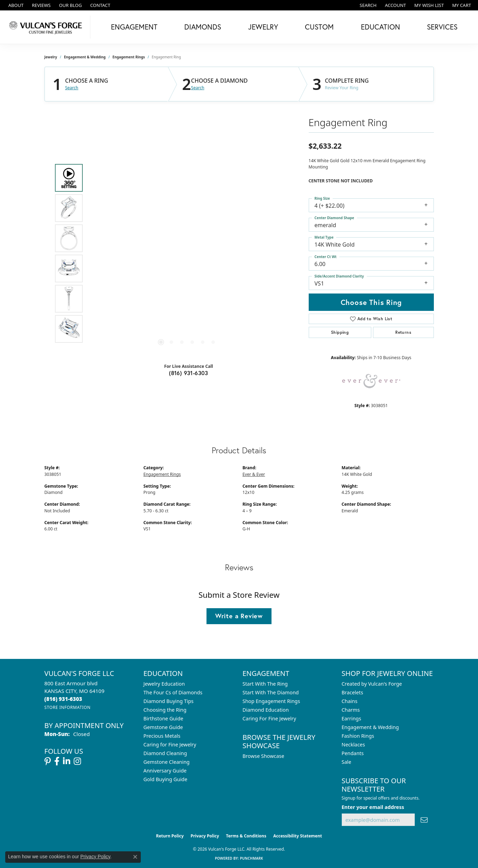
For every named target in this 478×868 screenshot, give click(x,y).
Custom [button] (319, 27)
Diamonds (203, 27)
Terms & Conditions (246, 836)
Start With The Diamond (271, 692)
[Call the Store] (63, 699)
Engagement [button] (134, 27)
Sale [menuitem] (347, 762)
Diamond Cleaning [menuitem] (165, 753)
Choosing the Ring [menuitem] (165, 710)
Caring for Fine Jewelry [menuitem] (170, 745)
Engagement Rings (129, 57)
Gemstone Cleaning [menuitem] (167, 762)
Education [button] (380, 27)
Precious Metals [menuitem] (162, 736)
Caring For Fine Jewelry (269, 718)
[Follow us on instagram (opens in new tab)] (77, 761)
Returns (403, 332)
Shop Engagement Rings (272, 701)
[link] (15, 5)
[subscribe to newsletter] (424, 820)
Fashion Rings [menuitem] (358, 736)
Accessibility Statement (298, 836)
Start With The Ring (265, 684)
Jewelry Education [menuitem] (164, 684)
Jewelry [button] (263, 27)
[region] (187, 254)
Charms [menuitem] (351, 710)
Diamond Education (266, 710)
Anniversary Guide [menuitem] (165, 771)
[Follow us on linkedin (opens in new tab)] (67, 761)
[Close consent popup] (135, 857)
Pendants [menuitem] (353, 753)
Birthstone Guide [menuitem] (164, 718)
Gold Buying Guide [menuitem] (165, 779)
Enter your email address (373, 807)
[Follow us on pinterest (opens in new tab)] (48, 761)
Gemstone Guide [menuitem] (163, 727)
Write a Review (239, 616)
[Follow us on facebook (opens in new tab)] (57, 761)
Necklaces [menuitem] (353, 745)
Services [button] (442, 27)
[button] (368, 5)
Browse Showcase (264, 756)
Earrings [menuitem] (351, 718)
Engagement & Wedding (85, 57)
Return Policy (170, 836)
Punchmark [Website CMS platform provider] (252, 858)
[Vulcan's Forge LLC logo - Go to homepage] (47, 27)
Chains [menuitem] (350, 701)
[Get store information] (68, 707)
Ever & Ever (254, 474)
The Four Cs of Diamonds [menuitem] (173, 692)
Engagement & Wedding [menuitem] (370, 727)
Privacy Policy (205, 836)
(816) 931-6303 (189, 373)
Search (72, 88)
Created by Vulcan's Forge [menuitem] (372, 684)
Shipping (340, 332)
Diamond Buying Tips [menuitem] (169, 701)
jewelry (51, 57)
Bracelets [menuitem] (353, 692)
